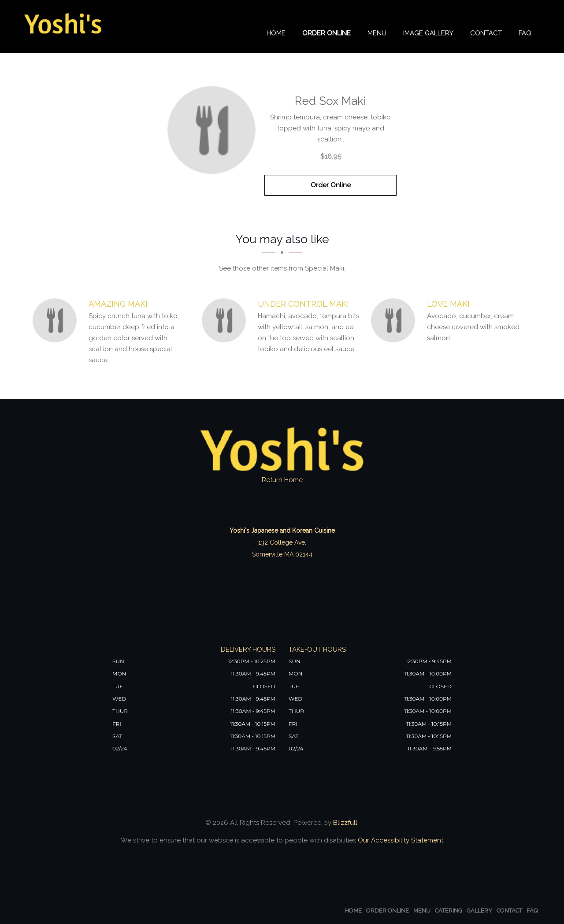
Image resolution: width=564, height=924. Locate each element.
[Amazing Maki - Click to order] (57, 320)
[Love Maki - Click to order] (395, 320)
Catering (449, 911)
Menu (377, 34)
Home (276, 34)
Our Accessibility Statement (400, 840)
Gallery (479, 911)
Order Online (327, 34)
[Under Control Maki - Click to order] (226, 320)
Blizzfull (345, 823)
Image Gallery (428, 34)
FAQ (525, 34)
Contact (486, 34)
